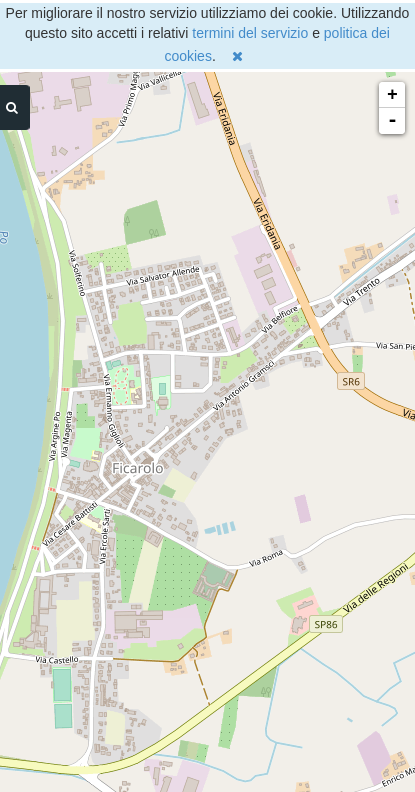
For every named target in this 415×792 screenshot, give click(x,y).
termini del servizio (250, 33)
